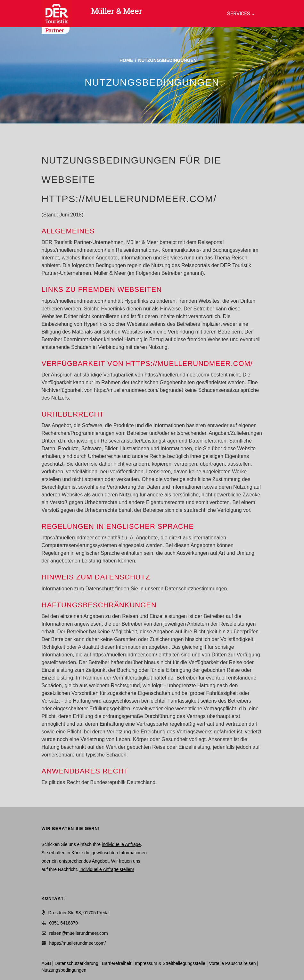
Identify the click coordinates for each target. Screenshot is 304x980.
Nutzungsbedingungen (64, 970)
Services (239, 14)
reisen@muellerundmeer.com (79, 933)
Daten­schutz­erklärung (77, 963)
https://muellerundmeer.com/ (78, 943)
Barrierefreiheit (117, 963)
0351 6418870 (64, 923)
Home (126, 60)
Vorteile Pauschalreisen (232, 963)
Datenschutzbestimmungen (196, 589)
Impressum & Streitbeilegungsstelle (170, 963)
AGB (46, 963)
